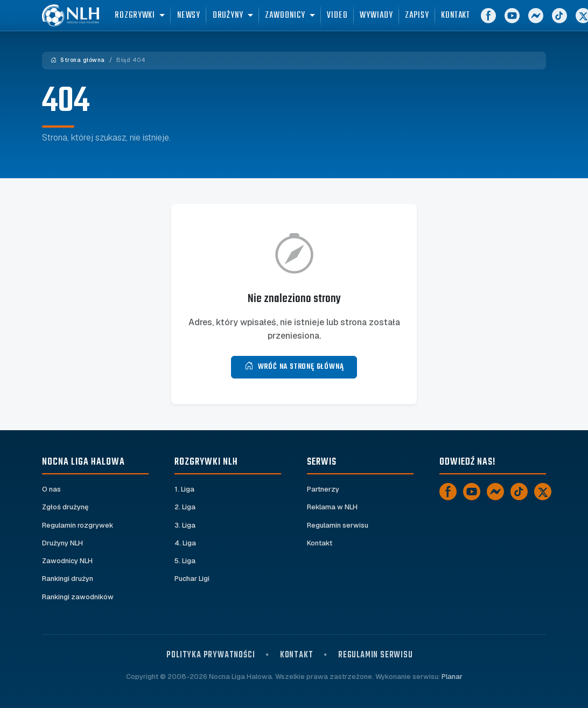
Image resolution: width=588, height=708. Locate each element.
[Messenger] (550, 22)
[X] (543, 492)
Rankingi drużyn (68, 579)
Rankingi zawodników (78, 597)
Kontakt (320, 543)
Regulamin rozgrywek (78, 525)
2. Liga (185, 507)
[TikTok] (574, 22)
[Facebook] (503, 22)
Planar (452, 677)
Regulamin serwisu (338, 525)
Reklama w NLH (332, 507)
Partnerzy (323, 489)
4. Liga (185, 543)
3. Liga (185, 525)
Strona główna (78, 60)
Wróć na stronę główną (294, 367)
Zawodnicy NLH (67, 561)
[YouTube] (527, 22)
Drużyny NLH (62, 543)
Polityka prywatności (211, 655)
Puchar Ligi (192, 579)
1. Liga (184, 489)
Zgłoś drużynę (65, 507)
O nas (51, 489)
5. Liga (185, 561)
